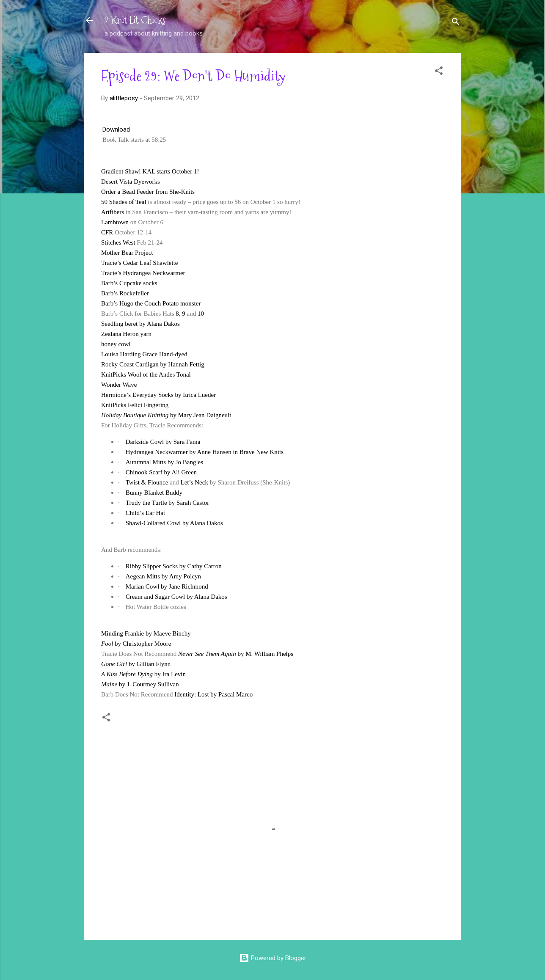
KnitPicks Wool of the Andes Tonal (146, 374)
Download (116, 129)
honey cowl (116, 344)
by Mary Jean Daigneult (166, 415)
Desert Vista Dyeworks (131, 182)
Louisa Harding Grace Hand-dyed (144, 354)
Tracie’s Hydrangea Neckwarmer (143, 273)
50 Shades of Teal (124, 202)
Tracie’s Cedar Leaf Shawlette (139, 263)
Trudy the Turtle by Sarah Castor (167, 503)
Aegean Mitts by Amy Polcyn (163, 576)
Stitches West (118, 242)
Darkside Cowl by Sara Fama (163, 442)
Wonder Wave (119, 385)
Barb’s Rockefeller (125, 293)
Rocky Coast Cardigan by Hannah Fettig (153, 364)
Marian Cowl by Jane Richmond (167, 586)
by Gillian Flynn (136, 664)
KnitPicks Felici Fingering (135, 405)
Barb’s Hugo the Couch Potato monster (151, 303)
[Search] (456, 23)
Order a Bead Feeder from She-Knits (148, 192)
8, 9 (180, 314)
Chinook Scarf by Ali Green (161, 472)
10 (201, 314)
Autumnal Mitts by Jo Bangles (164, 462)
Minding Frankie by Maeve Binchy (146, 633)
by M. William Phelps (236, 654)
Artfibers (113, 212)
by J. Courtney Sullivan (140, 684)
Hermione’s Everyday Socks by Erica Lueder (158, 395)
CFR (107, 232)
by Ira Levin (143, 674)
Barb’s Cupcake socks (129, 283)
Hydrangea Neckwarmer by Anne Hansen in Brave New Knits (205, 452)
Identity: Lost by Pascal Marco (213, 694)
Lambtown (115, 222)
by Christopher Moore (136, 644)
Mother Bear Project (127, 253)
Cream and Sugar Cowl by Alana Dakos (176, 597)
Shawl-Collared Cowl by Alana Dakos (174, 523)
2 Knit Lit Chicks (135, 20)
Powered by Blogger (273, 958)
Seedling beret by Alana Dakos (140, 324)
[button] (439, 72)
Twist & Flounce (147, 482)
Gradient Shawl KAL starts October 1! (150, 171)
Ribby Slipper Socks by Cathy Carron (174, 566)
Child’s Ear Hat (145, 513)
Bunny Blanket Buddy (154, 493)
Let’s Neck (194, 482)
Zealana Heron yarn (126, 334)
